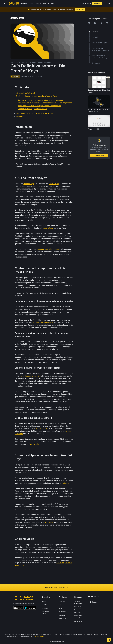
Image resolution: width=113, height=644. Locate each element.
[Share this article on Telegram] (101, 23)
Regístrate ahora (99, 156)
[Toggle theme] (109, 4)
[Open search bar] (79, 4)
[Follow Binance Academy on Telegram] (95, 597)
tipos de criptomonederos (43, 322)
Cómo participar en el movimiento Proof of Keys (35, 113)
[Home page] (13, 4)
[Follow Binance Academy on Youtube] (99, 597)
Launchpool (62, 612)
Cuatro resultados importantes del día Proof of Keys (36, 96)
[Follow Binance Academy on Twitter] (92, 597)
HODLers (49, 522)
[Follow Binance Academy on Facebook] (89, 597)
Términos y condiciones (78, 602)
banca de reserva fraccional (30, 376)
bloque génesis (48, 228)
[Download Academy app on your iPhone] (18, 608)
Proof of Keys (29, 184)
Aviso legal (78, 612)
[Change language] (105, 4)
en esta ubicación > (39, 636)
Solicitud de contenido (78, 617)
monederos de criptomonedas (49, 249)
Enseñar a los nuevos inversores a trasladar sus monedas (40, 100)
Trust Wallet (62, 619)
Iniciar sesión (87, 3)
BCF (60, 605)
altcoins (66, 483)
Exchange (62, 601)
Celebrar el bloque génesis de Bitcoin (32, 109)
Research (62, 615)
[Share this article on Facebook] (95, 23)
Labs (60, 608)
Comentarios (78, 621)
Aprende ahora (80, 10)
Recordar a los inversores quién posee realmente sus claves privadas (45, 103)
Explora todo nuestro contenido (56, 587)
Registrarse (97, 4)
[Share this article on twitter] (89, 23)
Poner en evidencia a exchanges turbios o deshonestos (39, 106)
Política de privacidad (78, 608)
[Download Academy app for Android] (30, 608)
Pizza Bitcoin (34, 444)
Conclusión (21, 116)
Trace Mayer (54, 184)
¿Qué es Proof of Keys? (26, 93)
